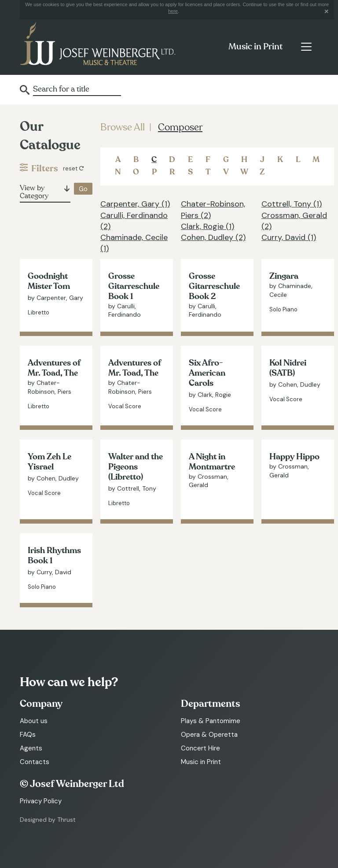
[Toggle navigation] (306, 47)
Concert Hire (200, 748)
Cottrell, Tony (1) (292, 204)
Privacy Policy (41, 801)
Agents (31, 748)
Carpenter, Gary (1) (135, 204)
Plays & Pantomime (211, 721)
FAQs (28, 735)
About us (34, 721)
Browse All (123, 127)
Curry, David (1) (289, 237)
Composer (180, 127)
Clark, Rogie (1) (208, 226)
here (173, 11)
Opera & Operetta (209, 735)
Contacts (35, 762)
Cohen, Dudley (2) (213, 237)
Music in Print (255, 47)
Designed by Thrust (48, 820)
